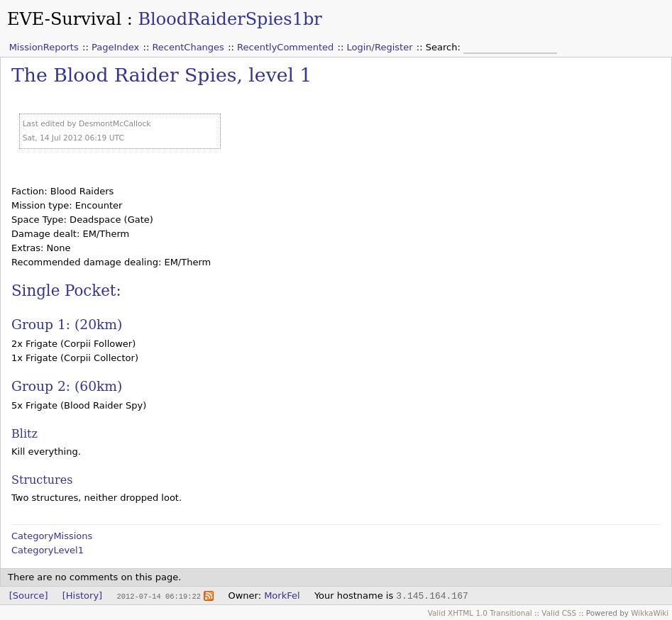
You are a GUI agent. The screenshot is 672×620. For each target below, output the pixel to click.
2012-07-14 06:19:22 (158, 596)
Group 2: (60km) (67, 386)
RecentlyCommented (285, 47)
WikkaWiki (650, 613)
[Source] (29, 596)
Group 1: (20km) (67, 325)
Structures (42, 480)
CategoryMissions (52, 536)
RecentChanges (188, 47)
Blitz (24, 434)
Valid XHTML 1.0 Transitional (480, 613)
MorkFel (282, 596)
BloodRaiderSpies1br (230, 19)
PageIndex (115, 47)
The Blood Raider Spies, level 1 (161, 75)
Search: (445, 47)
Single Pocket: (66, 290)
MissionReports (44, 47)
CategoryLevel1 (48, 550)
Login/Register (380, 47)
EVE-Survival (64, 19)
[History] (82, 596)
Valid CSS (559, 613)
